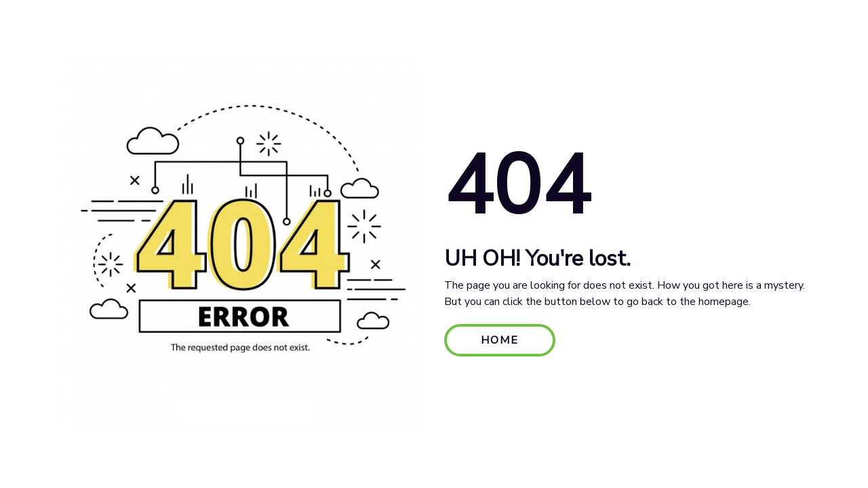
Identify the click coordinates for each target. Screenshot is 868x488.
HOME (500, 340)
